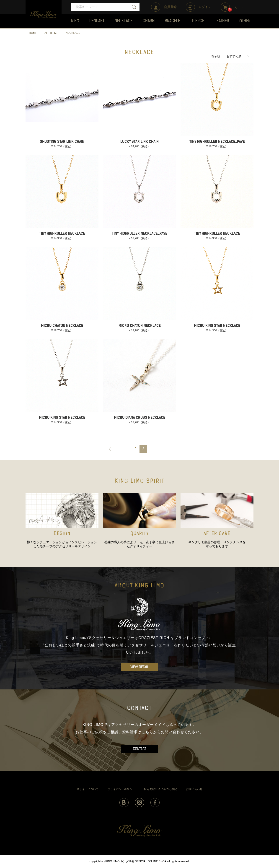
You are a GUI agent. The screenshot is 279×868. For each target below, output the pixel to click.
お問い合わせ (194, 789)
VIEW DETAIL (140, 667)
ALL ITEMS (51, 33)
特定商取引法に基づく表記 (160, 789)
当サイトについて (88, 789)
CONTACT (139, 749)
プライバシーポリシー (121, 789)
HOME (33, 33)
